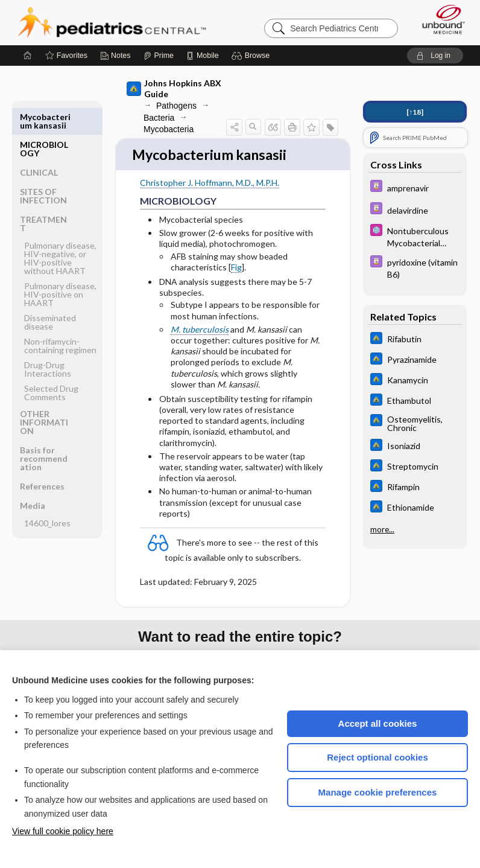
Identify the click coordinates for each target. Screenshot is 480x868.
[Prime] (159, 56)
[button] (252, 56)
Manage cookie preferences (378, 792)
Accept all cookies (378, 723)
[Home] (28, 56)
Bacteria (159, 118)
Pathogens (176, 106)
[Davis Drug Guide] (415, 187)
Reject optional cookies (377, 757)
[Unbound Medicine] (440, 19)
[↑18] (415, 112)
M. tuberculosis (200, 330)
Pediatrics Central (112, 22)
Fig (236, 268)
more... (382, 529)
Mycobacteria (169, 129)
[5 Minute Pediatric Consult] (415, 236)
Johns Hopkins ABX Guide (174, 88)
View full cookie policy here (63, 831)
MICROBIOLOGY (44, 121)
